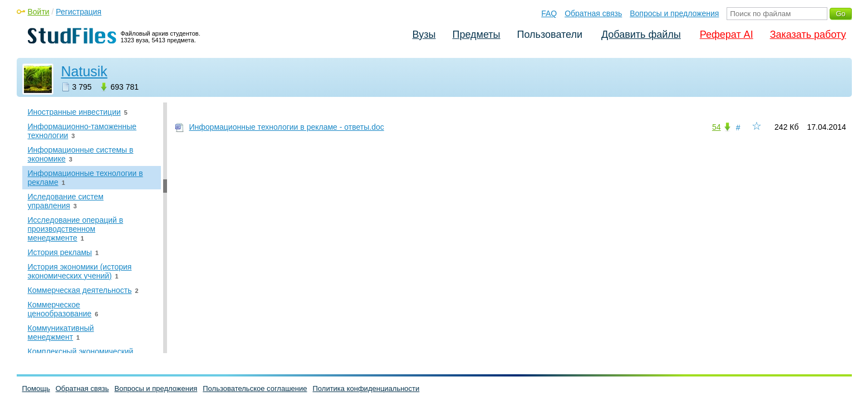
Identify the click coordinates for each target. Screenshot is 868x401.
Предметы (477, 35)
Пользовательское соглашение (255, 388)
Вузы (424, 35)
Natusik (84, 71)
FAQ (549, 13)
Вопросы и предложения (674, 13)
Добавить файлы (641, 35)
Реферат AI (727, 35)
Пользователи (550, 35)
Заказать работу (808, 35)
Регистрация (79, 12)
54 (717, 127)
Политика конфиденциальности (366, 388)
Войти (39, 12)
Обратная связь (593, 13)
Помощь (36, 388)
